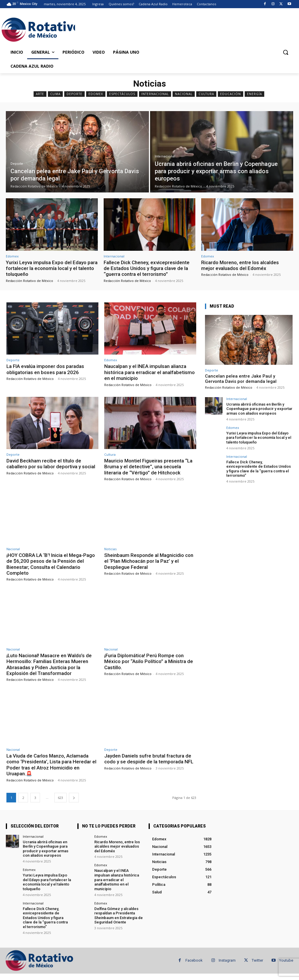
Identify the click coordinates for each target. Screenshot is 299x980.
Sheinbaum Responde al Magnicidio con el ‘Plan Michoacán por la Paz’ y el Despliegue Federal (149, 561)
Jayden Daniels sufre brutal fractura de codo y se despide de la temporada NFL (149, 759)
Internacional (155, 94)
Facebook (194, 960)
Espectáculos (122, 94)
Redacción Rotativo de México (29, 281)
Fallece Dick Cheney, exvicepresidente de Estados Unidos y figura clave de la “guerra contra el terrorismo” (147, 268)
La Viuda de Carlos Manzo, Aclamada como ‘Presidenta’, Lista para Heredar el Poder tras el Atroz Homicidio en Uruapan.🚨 (51, 765)
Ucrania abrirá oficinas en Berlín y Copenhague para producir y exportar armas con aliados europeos (259, 409)
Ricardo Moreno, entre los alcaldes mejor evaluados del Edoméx (240, 265)
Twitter (257, 960)
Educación (231, 94)
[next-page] (74, 798)
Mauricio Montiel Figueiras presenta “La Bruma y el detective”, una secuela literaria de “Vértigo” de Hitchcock (148, 467)
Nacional (184, 94)
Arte (40, 94)
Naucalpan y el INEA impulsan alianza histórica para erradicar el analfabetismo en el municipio (149, 372)
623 (60, 798)
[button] (286, 52)
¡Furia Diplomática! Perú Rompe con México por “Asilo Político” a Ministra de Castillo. (149, 661)
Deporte (74, 94)
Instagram (227, 960)
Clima (55, 94)
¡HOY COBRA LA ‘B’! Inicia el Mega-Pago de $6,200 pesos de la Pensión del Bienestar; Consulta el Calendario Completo (51, 564)
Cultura (206, 94)
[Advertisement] (143, 29)
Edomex (96, 94)
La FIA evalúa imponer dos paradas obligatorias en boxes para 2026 (45, 369)
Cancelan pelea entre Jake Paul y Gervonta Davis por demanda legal (241, 379)
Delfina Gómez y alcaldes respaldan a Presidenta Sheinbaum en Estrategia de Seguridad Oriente (119, 915)
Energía (254, 94)
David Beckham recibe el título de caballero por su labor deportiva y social (51, 464)
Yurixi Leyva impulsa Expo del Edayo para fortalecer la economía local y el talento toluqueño (52, 268)
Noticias (110, 549)
